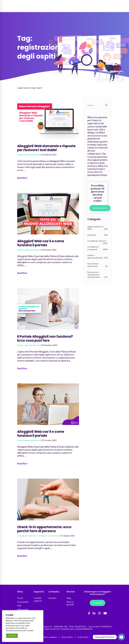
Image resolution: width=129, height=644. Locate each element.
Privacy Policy (67, 637)
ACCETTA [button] (12, 636)
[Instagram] (99, 613)
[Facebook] (89, 613)
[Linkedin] (94, 613)
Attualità (98, 235)
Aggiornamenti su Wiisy (98, 228)
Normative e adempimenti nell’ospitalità (98, 275)
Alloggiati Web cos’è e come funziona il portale (41, 243)
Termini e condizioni (49, 637)
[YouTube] (105, 613)
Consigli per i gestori (27, 536)
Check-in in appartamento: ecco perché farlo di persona (44, 529)
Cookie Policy (83, 637)
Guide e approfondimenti (29, 155)
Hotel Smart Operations (98, 265)
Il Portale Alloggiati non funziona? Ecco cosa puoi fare (45, 338)
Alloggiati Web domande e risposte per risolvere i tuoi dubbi (46, 148)
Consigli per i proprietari (48, 536)
